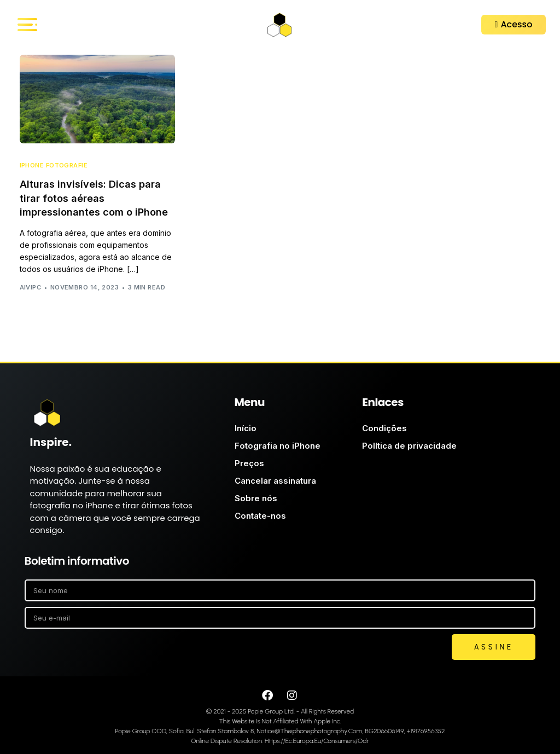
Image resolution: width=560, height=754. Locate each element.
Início (246, 428)
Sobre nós (256, 498)
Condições (384, 428)
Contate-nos (260, 516)
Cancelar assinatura (275, 481)
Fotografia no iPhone (278, 446)
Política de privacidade (409, 446)
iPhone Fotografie (54, 166)
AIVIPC (31, 287)
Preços (249, 463)
